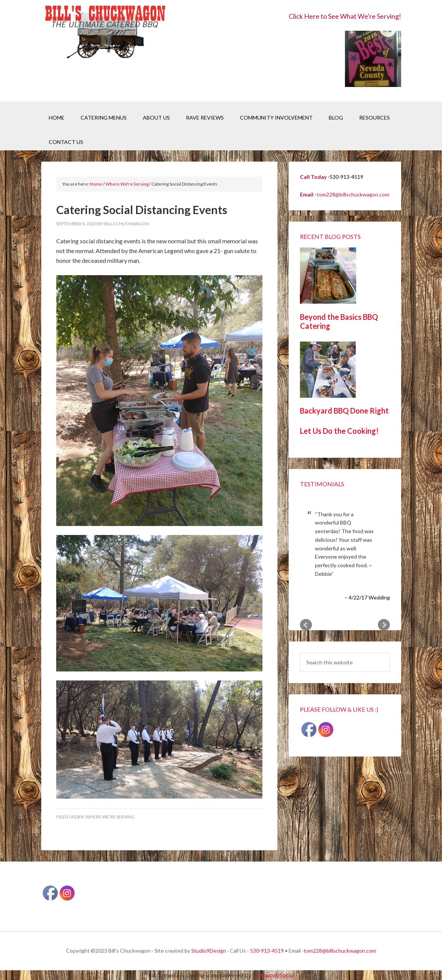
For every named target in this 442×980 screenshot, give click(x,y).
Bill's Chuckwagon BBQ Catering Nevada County (105, 33)
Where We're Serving (110, 817)
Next (384, 625)
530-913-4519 (267, 951)
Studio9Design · (210, 951)
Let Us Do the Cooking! (339, 431)
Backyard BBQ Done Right (344, 411)
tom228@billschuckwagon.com (353, 194)
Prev (306, 625)
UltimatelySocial (274, 975)
